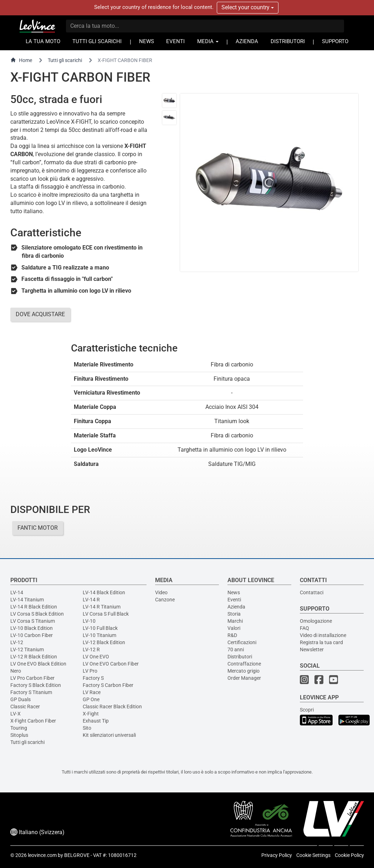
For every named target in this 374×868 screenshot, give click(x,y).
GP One (91, 699)
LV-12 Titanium (27, 649)
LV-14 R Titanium (102, 607)
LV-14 (17, 592)
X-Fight (91, 714)
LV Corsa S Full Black (106, 614)
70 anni (236, 649)
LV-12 (17, 642)
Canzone (165, 600)
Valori (234, 628)
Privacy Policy (277, 855)
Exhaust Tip (96, 721)
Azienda (236, 607)
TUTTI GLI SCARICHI (97, 42)
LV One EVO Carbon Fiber (111, 664)
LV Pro (90, 671)
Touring (19, 728)
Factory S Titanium (31, 692)
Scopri (307, 710)
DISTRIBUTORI (288, 42)
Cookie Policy (349, 855)
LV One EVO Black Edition (38, 664)
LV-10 (89, 621)
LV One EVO (96, 657)
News (234, 592)
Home (21, 60)
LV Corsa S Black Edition (37, 614)
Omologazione (316, 621)
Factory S (93, 678)
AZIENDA (247, 42)
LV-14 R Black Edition (34, 607)
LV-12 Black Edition (104, 642)
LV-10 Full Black (100, 628)
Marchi (235, 621)
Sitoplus (19, 735)
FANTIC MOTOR (38, 528)
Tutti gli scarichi (65, 60)
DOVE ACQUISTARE (40, 314)
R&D (232, 635)
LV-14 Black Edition (104, 592)
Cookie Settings (313, 855)
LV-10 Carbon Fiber (32, 635)
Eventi (234, 600)
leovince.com (42, 855)
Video (161, 592)
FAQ (304, 628)
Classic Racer (25, 707)
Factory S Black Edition (36, 685)
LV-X (16, 714)
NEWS (147, 42)
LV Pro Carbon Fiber (32, 678)
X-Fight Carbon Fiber (33, 721)
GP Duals (21, 699)
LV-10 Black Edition (32, 628)
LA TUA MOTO (43, 42)
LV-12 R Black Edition (34, 657)
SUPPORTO (335, 42)
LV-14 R (91, 600)
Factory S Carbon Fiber (108, 685)
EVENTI (175, 42)
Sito (87, 728)
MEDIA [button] (208, 42)
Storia (234, 614)
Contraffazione (244, 664)
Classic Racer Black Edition (112, 707)
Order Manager (244, 678)
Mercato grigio (244, 671)
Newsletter (312, 649)
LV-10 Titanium (99, 635)
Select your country (248, 7)
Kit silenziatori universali (109, 735)
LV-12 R (91, 649)
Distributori (240, 657)
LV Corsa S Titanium (33, 621)
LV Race (92, 692)
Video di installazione (323, 635)
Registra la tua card (321, 642)
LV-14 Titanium (27, 600)
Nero (16, 671)
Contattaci (312, 592)
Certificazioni (242, 642)
